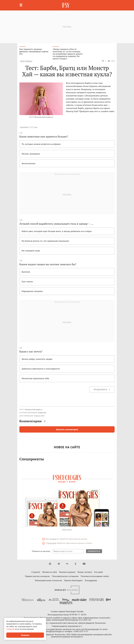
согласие (53, 539)
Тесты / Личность (26, 61)
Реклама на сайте (50, 572)
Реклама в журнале (67, 572)
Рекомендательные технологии (48, 580)
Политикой (52, 543)
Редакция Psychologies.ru (33, 409)
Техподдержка (91, 580)
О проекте (36, 572)
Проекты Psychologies (73, 580)
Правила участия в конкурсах (37, 576)
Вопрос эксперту (85, 572)
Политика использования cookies (95, 576)
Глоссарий (98, 572)
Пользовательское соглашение (65, 576)
